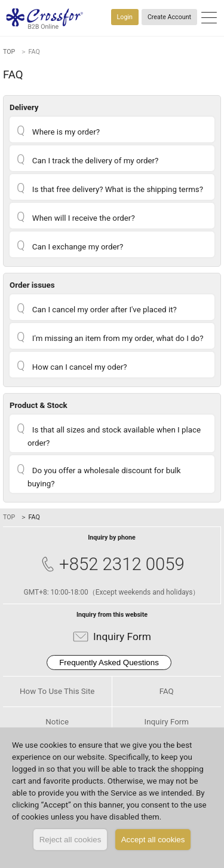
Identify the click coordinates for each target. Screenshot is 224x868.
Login (125, 17)
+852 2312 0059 (112, 564)
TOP (9, 52)
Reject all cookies (70, 840)
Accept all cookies (153, 840)
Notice (57, 722)
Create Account (169, 17)
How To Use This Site (57, 691)
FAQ (167, 691)
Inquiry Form (112, 637)
